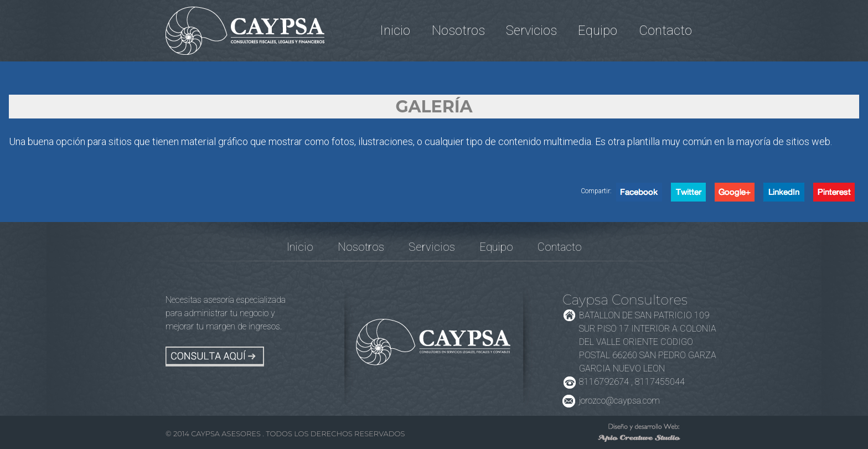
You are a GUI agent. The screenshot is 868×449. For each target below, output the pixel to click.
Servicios (531, 30)
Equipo (598, 30)
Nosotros (458, 30)
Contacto (665, 30)
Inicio (395, 30)
